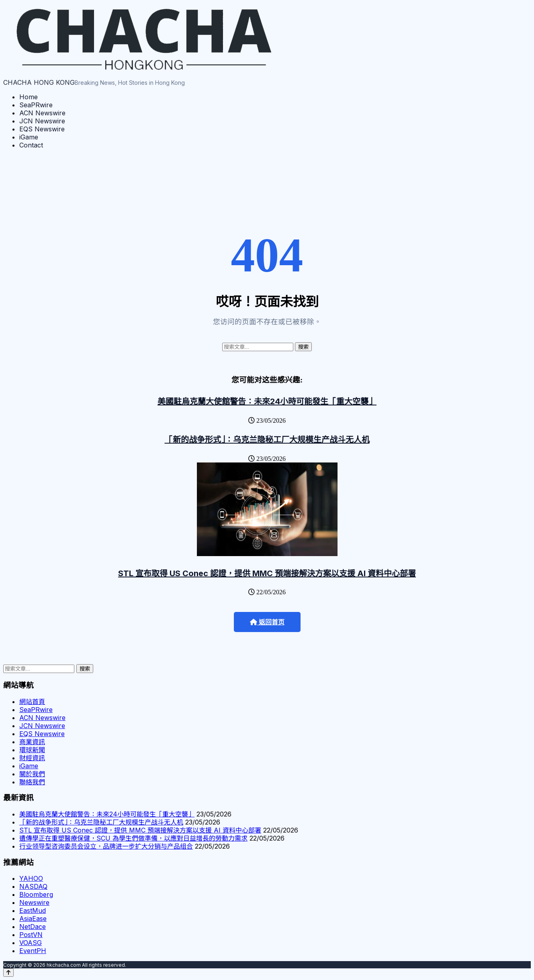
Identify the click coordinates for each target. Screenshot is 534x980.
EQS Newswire (42, 129)
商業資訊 (32, 742)
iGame (29, 137)
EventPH (33, 951)
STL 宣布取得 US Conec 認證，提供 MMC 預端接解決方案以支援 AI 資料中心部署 (267, 573)
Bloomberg (36, 894)
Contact (31, 145)
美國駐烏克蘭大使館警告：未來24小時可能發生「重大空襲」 (267, 401)
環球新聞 (32, 750)
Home (29, 97)
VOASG (31, 943)
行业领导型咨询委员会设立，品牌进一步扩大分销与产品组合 (106, 846)
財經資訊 (32, 758)
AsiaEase (33, 919)
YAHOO (31, 878)
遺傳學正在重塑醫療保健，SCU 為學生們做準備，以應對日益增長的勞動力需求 (133, 838)
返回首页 (267, 622)
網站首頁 (32, 702)
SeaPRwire (36, 105)
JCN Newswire (42, 121)
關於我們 (32, 774)
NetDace (33, 927)
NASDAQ (33, 886)
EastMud (33, 910)
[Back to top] (8, 973)
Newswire (34, 902)
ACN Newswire (42, 113)
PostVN (31, 935)
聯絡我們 (32, 782)
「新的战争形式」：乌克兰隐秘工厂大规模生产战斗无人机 (267, 440)
